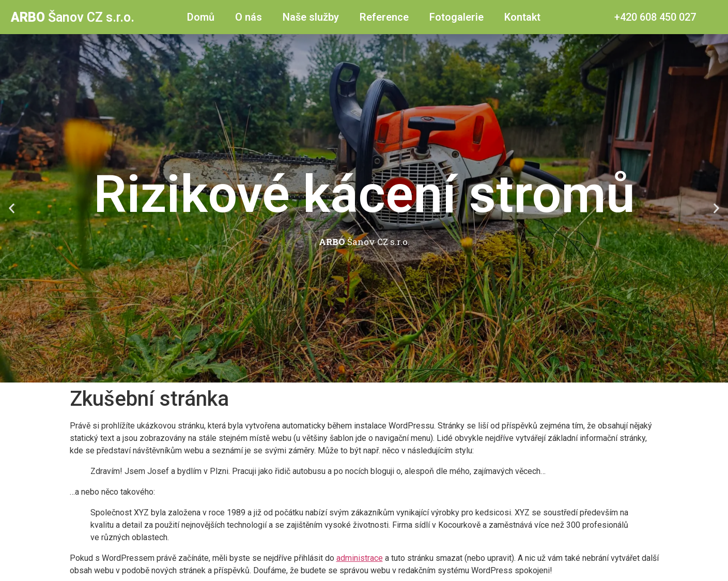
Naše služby (311, 17)
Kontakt (522, 17)
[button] (12, 209)
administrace (360, 558)
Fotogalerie (456, 17)
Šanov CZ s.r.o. (73, 17)
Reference (384, 17)
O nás (249, 17)
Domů (201, 17)
